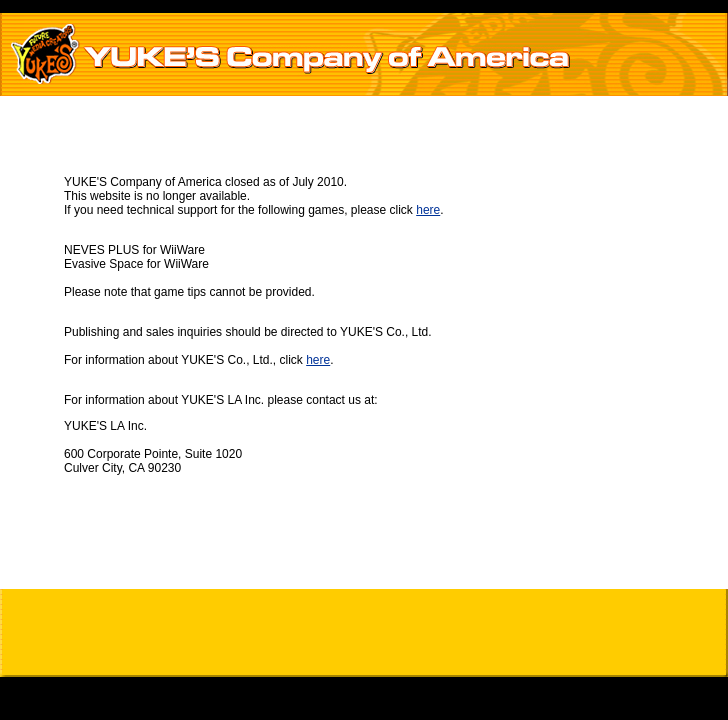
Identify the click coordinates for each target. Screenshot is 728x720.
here (428, 210)
